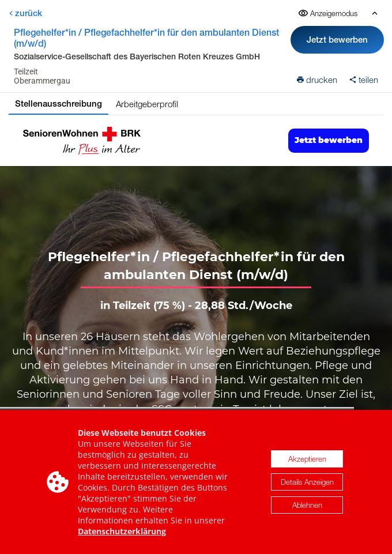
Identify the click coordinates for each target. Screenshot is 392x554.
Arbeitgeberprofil (147, 104)
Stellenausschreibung (59, 103)
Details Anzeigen (307, 483)
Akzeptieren (307, 460)
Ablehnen (307, 506)
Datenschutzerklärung (122, 532)
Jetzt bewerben (337, 39)
